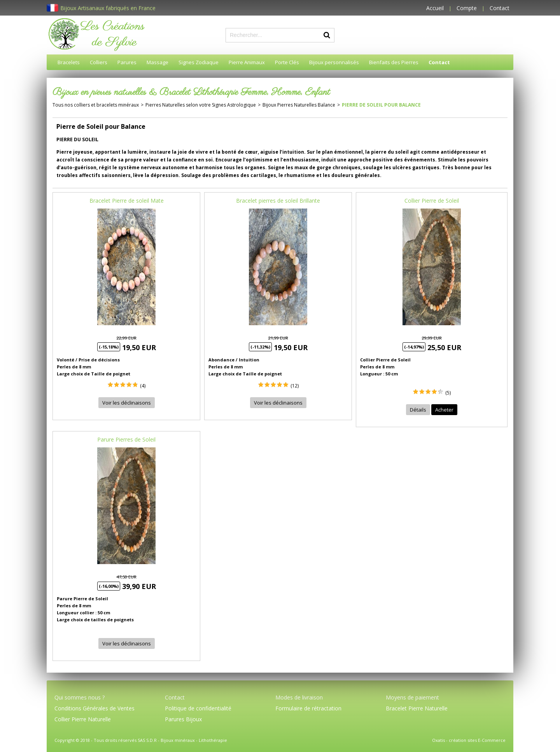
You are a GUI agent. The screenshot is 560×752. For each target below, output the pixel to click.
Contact (500, 8)
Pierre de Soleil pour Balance (381, 105)
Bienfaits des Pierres (394, 62)
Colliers (99, 62)
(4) (143, 386)
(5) (448, 393)
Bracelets (69, 62)
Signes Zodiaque (199, 62)
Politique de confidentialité (198, 708)
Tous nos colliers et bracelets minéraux (96, 105)
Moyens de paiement (412, 697)
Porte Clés (287, 62)
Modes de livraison (299, 697)
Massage (157, 62)
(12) (295, 386)
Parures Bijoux (183, 719)
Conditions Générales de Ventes (94, 708)
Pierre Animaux (247, 62)
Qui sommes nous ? (80, 697)
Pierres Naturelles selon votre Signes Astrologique (201, 105)
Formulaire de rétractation (308, 708)
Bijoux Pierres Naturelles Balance (299, 105)
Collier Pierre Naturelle (83, 719)
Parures (127, 62)
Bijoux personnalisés (334, 62)
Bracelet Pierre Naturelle (417, 708)
